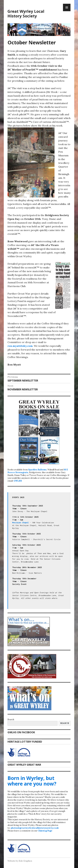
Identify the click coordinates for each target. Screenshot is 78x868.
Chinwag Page (45, 831)
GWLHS (18, 481)
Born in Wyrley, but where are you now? (32, 781)
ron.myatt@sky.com (20, 346)
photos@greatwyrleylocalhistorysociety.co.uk (35, 828)
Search (11, 719)
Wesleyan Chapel (20, 523)
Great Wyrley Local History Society (26, 14)
